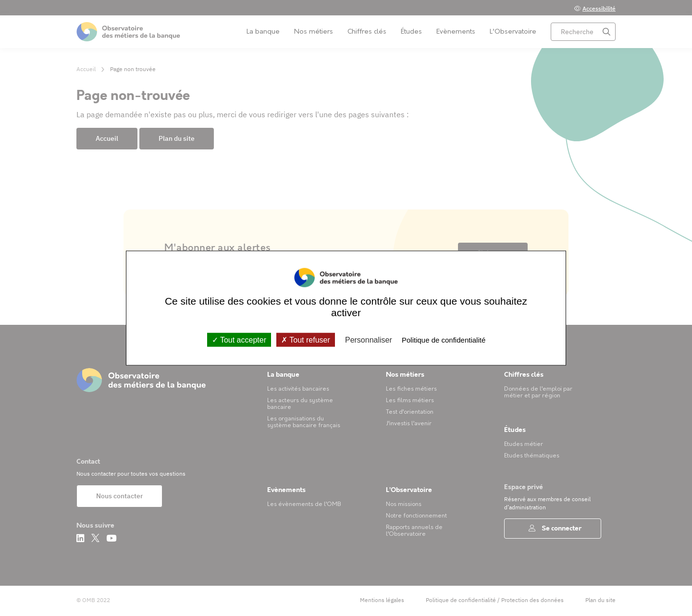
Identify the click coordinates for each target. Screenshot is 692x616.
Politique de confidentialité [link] (444, 339)
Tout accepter (239, 339)
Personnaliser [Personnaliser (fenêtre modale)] (369, 339)
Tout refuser (306, 339)
